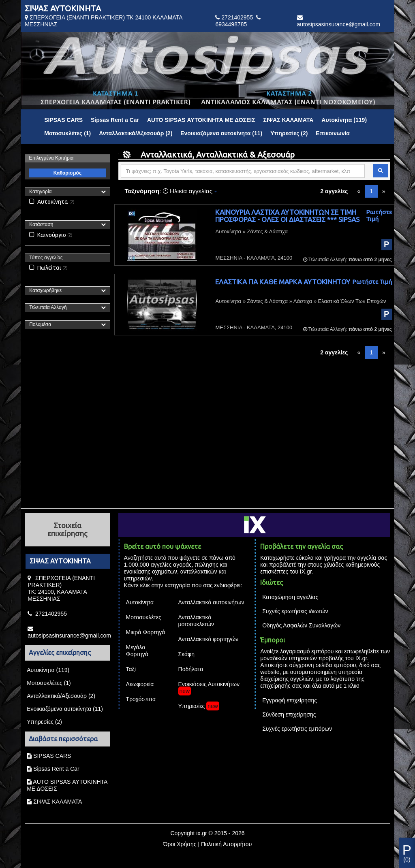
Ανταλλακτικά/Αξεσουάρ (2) (136, 133)
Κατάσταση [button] (41, 224)
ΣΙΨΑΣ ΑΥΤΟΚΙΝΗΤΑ (63, 8)
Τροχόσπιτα (141, 699)
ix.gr (201, 833)
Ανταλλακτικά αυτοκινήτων (211, 602)
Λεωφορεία (140, 684)
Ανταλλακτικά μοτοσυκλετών (196, 621)
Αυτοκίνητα (49, 202)
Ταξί (131, 669)
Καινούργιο (48, 235)
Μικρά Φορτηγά (146, 632)
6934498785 (231, 24)
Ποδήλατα (191, 669)
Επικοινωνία (333, 133)
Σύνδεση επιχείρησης (289, 714)
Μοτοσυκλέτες (144, 617)
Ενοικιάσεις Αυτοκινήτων (209, 684)
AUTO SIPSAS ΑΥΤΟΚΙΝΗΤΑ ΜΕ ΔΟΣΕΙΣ (201, 120)
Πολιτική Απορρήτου (226, 844)
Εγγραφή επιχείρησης (290, 700)
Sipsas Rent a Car (115, 120)
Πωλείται (45, 268)
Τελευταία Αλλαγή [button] (48, 307)
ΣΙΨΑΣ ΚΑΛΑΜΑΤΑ (288, 120)
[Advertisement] (207, 431)
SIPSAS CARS (63, 120)
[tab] (67, 192)
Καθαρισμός (68, 173)
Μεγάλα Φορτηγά (137, 651)
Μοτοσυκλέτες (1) (67, 133)
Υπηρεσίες (192, 706)
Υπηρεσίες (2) (289, 133)
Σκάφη (186, 654)
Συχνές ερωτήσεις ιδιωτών (295, 611)
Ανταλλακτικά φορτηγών (209, 639)
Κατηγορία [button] (40, 192)
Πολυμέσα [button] (40, 324)
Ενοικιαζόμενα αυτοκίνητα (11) (221, 133)
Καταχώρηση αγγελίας (290, 597)
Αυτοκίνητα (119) (344, 120)
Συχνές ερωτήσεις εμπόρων (297, 729)
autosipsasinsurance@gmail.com (339, 24)
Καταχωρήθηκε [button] (45, 290)
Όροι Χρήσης (180, 844)
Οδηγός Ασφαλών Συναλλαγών (301, 625)
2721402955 (237, 17)
